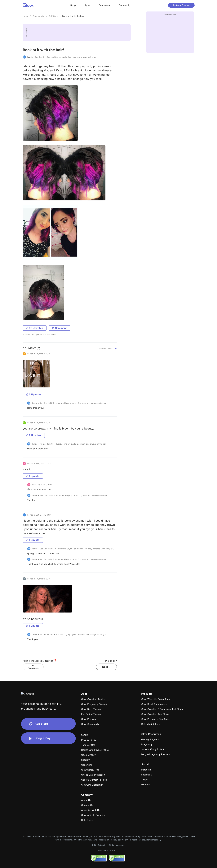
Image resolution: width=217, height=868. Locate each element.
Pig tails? (111, 661)
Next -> (106, 667)
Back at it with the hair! (73, 16)
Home (26, 16)
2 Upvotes (34, 435)
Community (39, 16)
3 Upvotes (34, 394)
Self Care (53, 16)
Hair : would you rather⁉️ (40, 661)
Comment (59, 328)
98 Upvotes (35, 328)
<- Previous (33, 667)
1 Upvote (33, 476)
